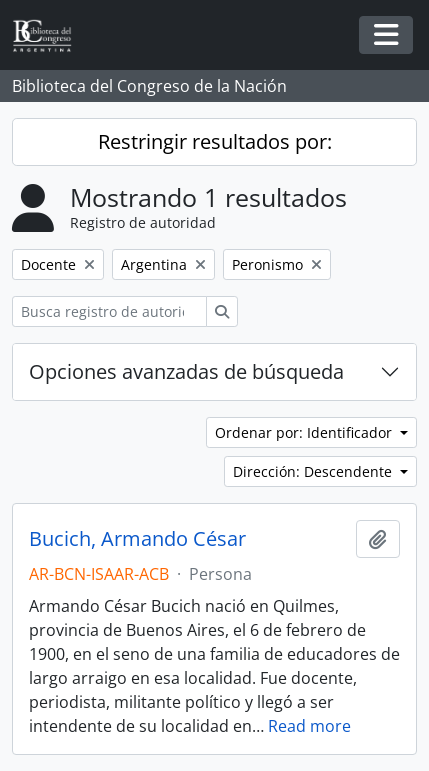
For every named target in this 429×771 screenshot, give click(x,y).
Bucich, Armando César (137, 539)
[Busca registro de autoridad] (109, 311)
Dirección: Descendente (314, 471)
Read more (309, 726)
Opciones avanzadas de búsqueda (186, 371)
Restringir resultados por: (215, 141)
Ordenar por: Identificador (305, 432)
